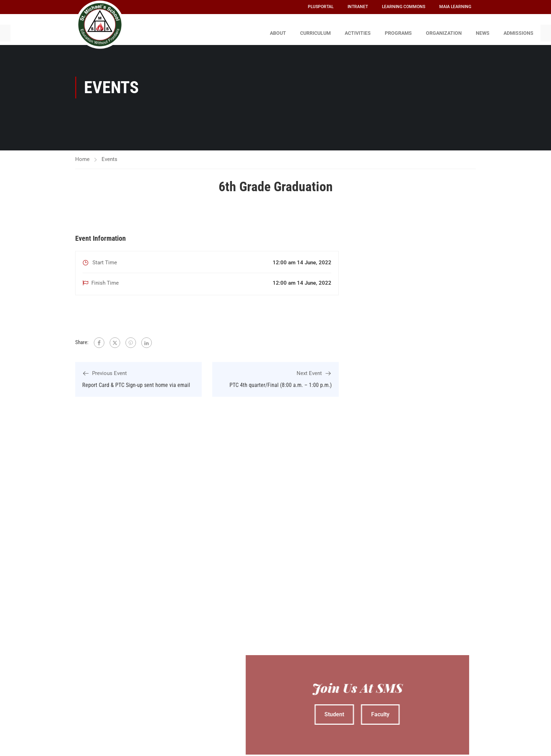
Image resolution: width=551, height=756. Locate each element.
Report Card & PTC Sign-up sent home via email (136, 382)
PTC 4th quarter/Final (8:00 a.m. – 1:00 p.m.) (281, 382)
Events (109, 156)
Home (82, 156)
